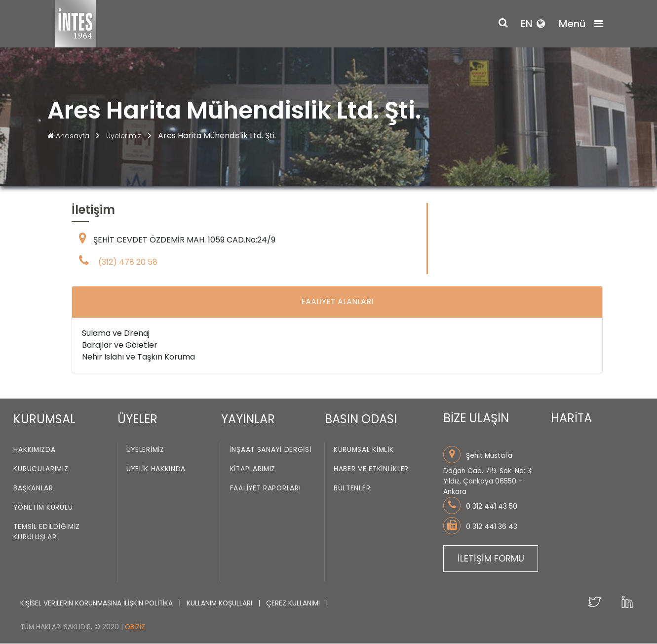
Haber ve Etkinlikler (371, 469)
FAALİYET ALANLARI (337, 302)
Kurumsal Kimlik (364, 450)
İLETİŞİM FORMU (491, 558)
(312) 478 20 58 (128, 262)
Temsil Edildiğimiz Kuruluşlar (47, 532)
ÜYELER (137, 419)
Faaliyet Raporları (266, 489)
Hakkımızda (34, 450)
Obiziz (135, 627)
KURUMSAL (44, 419)
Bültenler (352, 489)
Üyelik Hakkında (156, 469)
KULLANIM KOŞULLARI (220, 603)
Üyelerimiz (125, 136)
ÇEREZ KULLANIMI (294, 603)
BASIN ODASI (361, 419)
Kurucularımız (41, 469)
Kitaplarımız (253, 469)
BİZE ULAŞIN (476, 419)
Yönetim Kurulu (43, 508)
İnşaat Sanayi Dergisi (271, 450)
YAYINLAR (248, 419)
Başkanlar (33, 489)
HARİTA (571, 419)
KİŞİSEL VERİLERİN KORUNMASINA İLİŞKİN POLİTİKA (97, 603)
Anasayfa (69, 136)
